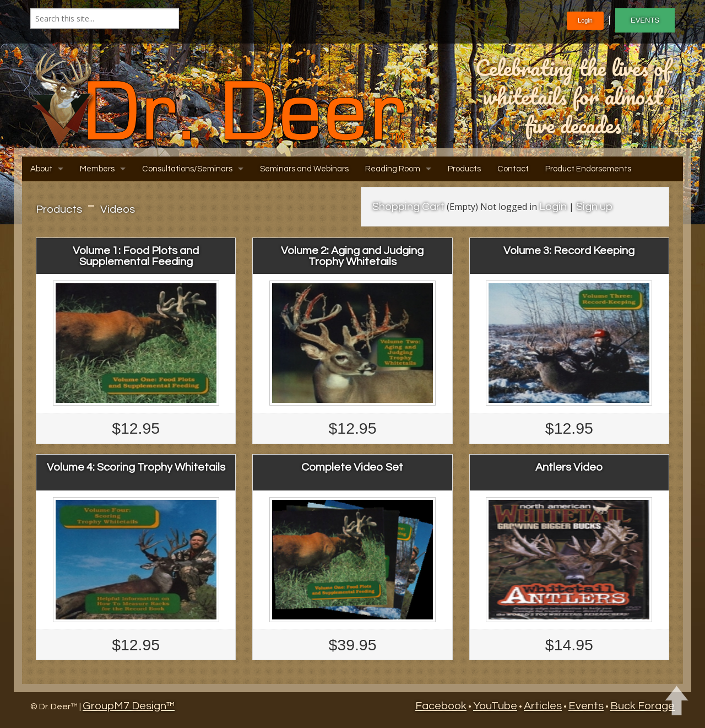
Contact (513, 169)
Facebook (441, 706)
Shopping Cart (408, 207)
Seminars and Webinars (304, 169)
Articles (543, 706)
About (41, 169)
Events (586, 706)
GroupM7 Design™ (129, 706)
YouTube (495, 706)
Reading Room (393, 169)
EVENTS (645, 20)
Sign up (594, 207)
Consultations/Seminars (187, 169)
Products (464, 169)
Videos (118, 209)
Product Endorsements (588, 169)
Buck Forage (642, 706)
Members (97, 169)
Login (585, 20)
